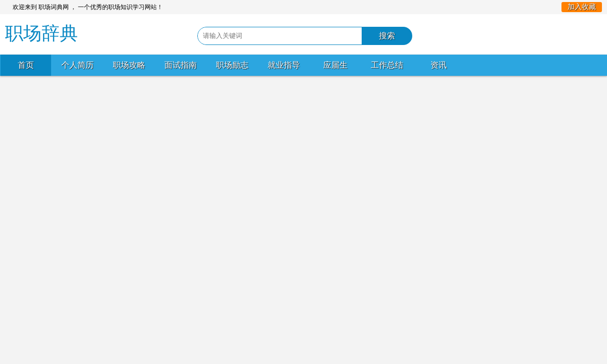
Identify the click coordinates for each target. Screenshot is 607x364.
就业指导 (284, 65)
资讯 (439, 65)
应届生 (335, 65)
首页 (26, 65)
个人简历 (77, 65)
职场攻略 (129, 65)
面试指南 (181, 65)
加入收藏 (582, 7)
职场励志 (232, 65)
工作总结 (387, 65)
